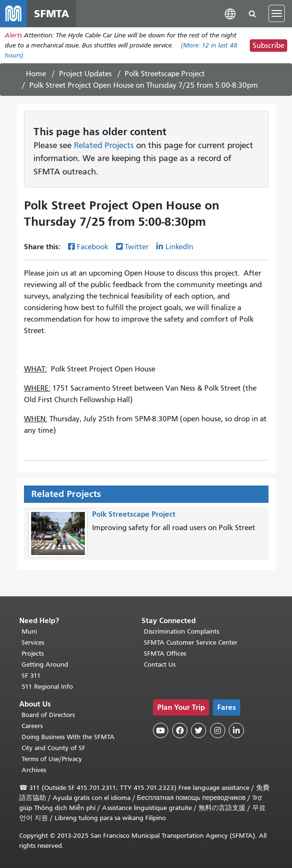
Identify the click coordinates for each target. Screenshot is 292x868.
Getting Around (45, 665)
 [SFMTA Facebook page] (180, 730)
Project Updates (85, 74)
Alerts (13, 35)
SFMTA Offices (165, 654)
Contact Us (160, 665)
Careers (32, 726)
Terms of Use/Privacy (52, 759)
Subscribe (269, 46)
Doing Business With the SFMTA (68, 737)
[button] (230, 13)
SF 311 (31, 676)
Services (33, 642)
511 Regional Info (47, 687)
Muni (29, 631)
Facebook (93, 247)
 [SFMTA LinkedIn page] (236, 730)
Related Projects (104, 145)
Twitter (137, 247)
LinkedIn (179, 247)
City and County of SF (53, 748)
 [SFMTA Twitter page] (199, 730)
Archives (34, 770)
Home (36, 74)
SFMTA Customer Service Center (191, 642)
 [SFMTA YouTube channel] (161, 730)
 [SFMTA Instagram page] (218, 730)
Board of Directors (48, 715)
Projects (33, 654)
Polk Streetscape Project (165, 74)
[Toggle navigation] (277, 13)
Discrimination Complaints (181, 631)
